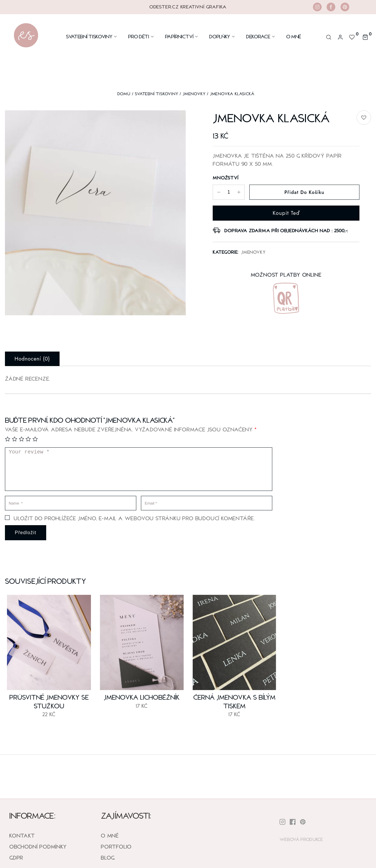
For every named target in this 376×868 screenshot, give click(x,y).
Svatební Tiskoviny (92, 36)
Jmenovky (194, 94)
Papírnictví (182, 36)
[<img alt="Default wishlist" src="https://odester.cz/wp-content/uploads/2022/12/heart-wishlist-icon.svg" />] (353, 36)
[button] (364, 118)
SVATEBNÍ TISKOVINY (156, 94)
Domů (124, 94)
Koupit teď (286, 213)
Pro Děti (141, 36)
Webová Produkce (301, 839)
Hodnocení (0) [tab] (32, 359)
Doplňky (222, 36)
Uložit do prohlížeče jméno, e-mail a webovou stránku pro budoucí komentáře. (134, 518)
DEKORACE (261, 36)
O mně (294, 36)
